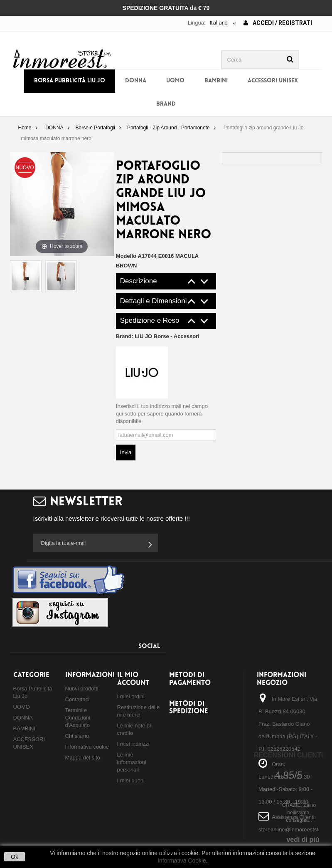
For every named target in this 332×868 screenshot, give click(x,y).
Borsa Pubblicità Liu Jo (70, 81)
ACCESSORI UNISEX (273, 81)
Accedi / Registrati (278, 23)
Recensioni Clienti (288, 755)
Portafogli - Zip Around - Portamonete (168, 128)
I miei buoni (131, 780)
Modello (126, 256)
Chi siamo (77, 736)
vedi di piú (303, 840)
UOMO (175, 81)
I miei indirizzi (133, 744)
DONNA (136, 81)
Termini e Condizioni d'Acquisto (78, 718)
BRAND (166, 104)
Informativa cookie (87, 747)
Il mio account (133, 679)
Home (25, 128)
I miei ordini (131, 696)
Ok (15, 857)
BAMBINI (216, 81)
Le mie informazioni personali (132, 762)
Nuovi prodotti (82, 689)
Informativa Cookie (182, 861)
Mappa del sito (83, 758)
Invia (126, 452)
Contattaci (77, 699)
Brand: (158, 336)
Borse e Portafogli (95, 128)
